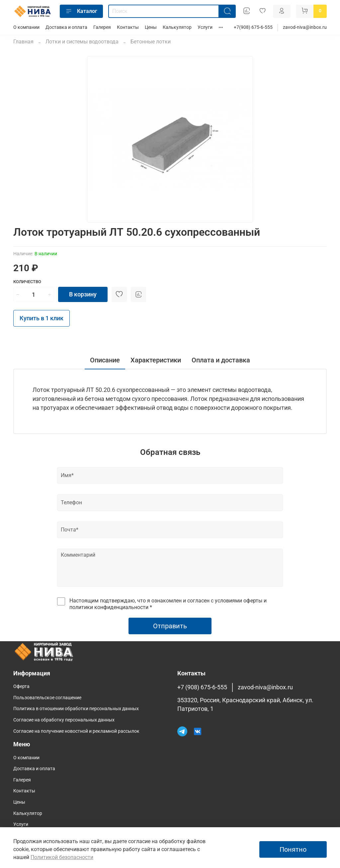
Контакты (128, 27)
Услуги (205, 27)
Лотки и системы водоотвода (82, 42)
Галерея (102, 27)
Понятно (293, 849)
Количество (27, 282)
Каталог (81, 11)
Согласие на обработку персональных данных (64, 720)
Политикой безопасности (62, 857)
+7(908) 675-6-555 (253, 27)
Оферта (21, 686)
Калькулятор (177, 27)
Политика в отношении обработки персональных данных (76, 709)
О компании (26, 27)
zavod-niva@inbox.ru (305, 27)
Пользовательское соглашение (47, 698)
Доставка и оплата (66, 27)
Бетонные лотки (151, 42)
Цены (151, 27)
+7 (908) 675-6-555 (202, 687)
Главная (23, 42)
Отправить (170, 626)
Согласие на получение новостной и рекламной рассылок (76, 731)
